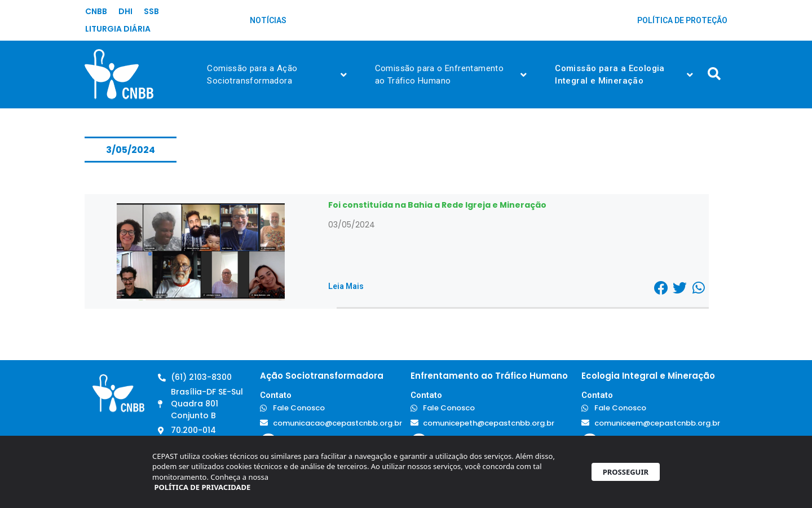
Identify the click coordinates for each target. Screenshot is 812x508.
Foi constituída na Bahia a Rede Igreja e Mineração (437, 205)
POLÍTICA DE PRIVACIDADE (202, 491)
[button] (661, 288)
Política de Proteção (682, 20)
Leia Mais (346, 286)
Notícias (268, 20)
